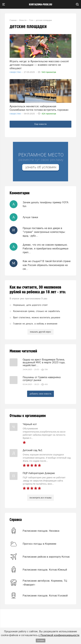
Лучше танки (30, 217)
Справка (16, 520)
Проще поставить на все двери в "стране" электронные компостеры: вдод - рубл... (44, 232)
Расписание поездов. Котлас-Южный (45, 570)
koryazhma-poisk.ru (41, 5)
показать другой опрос (40, 332)
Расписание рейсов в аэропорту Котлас (46, 557)
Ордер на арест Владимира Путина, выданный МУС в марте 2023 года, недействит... (44, 362)
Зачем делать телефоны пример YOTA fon (46, 204)
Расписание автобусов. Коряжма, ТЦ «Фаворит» (45, 583)
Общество (16, 72)
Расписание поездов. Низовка (41, 531)
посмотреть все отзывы (41, 498)
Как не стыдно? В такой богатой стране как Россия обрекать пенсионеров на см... (47, 265)
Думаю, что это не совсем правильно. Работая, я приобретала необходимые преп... (46, 249)
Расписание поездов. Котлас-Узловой (45, 596)
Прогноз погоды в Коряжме (39, 544)
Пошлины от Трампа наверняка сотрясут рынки (42, 379)
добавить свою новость (40, 394)
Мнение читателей (23, 351)
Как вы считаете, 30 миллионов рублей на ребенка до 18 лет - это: (38, 290)
